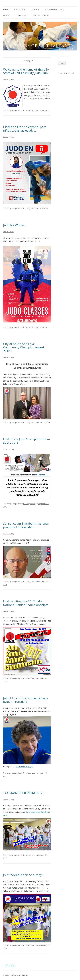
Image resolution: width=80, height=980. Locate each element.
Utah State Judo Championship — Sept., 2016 (26, 441)
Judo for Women (14, 225)
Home (6, 9)
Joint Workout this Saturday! (23, 875)
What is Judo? (20, 9)
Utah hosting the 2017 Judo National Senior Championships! (26, 603)
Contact (7, 15)
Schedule (35, 9)
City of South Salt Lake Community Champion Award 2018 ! (24, 347)
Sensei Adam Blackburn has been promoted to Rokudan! (26, 525)
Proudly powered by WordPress (15, 975)
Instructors (22, 15)
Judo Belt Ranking (41, 15)
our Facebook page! (24, 766)
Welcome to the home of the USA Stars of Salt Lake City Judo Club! (26, 71)
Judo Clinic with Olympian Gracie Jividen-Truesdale (26, 700)
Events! (41, 475)
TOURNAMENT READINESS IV (23, 793)
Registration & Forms (54, 9)
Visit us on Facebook (66, 73)
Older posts (9, 965)
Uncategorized (29, 110)
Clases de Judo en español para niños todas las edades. (25, 129)
